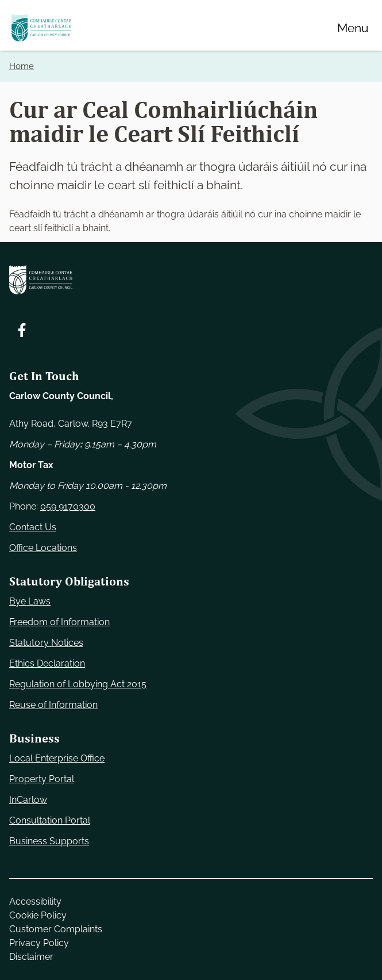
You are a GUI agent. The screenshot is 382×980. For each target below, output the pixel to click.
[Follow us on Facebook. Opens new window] (22, 330)
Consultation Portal (50, 820)
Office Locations (43, 548)
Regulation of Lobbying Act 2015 (78, 684)
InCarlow (28, 800)
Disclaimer (31, 957)
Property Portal (42, 779)
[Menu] (353, 28)
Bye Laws (30, 601)
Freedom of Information (59, 622)
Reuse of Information (53, 705)
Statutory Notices (46, 643)
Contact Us (33, 527)
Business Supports (49, 841)
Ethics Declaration (47, 663)
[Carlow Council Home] (191, 280)
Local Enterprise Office (57, 758)
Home (22, 66)
